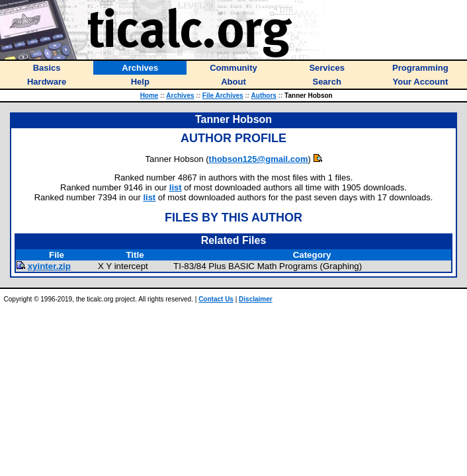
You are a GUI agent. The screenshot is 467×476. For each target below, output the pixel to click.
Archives (180, 96)
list (176, 187)
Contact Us (216, 299)
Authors (264, 96)
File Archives (223, 96)
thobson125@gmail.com (259, 159)
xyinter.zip (49, 266)
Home (149, 96)
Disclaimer (256, 299)
